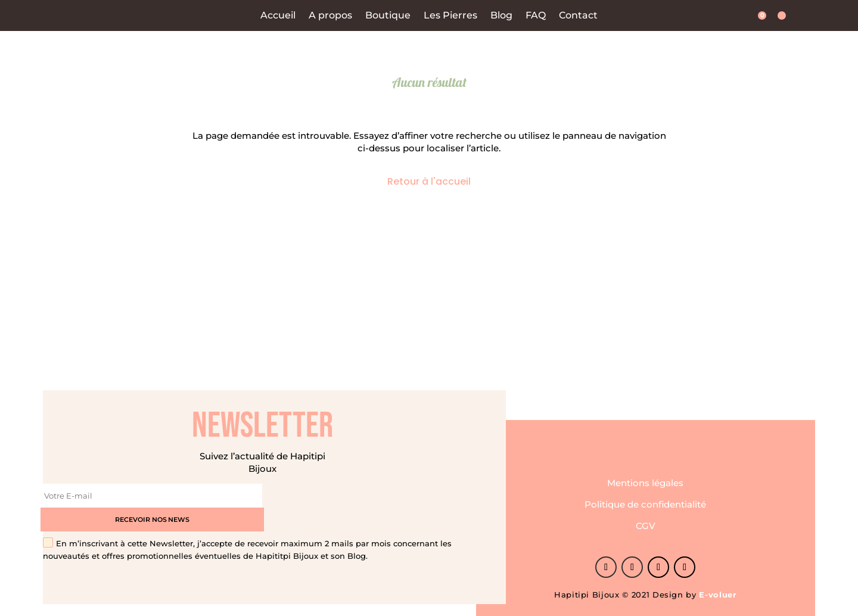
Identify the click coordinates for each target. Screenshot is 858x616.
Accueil (278, 16)
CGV (646, 514)
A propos (330, 16)
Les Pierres (450, 16)
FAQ (536, 16)
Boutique (388, 16)
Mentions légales (645, 472)
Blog (501, 16)
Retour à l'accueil (429, 181)
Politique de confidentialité (645, 493)
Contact (578, 16)
